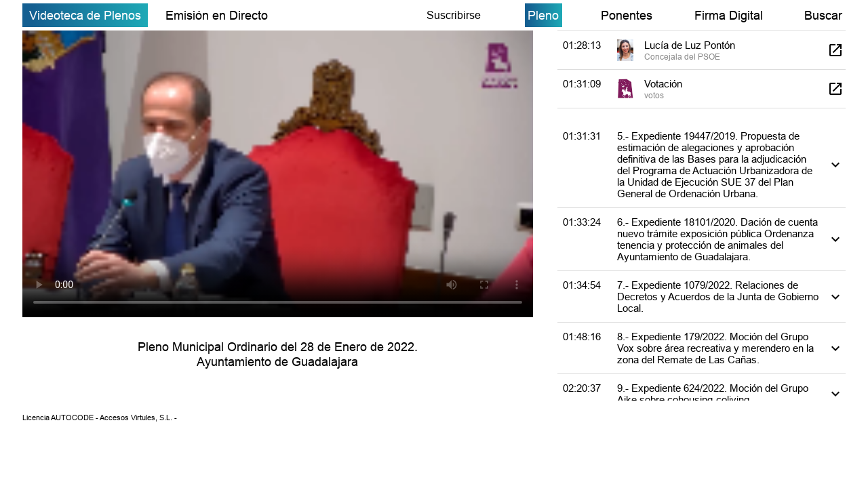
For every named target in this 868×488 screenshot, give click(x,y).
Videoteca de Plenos (85, 15)
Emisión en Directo (217, 15)
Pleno (543, 15)
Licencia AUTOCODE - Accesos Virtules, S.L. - (100, 418)
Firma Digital (729, 15)
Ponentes (627, 15)
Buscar (823, 15)
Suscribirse (454, 15)
